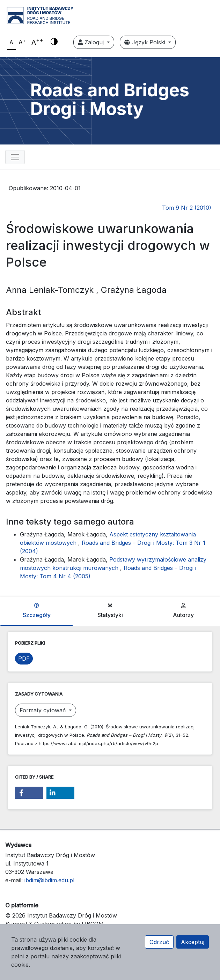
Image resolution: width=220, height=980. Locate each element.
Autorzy (183, 611)
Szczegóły (37, 611)
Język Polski (146, 42)
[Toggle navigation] (15, 157)
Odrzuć (159, 942)
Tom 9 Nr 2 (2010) (187, 208)
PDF (24, 659)
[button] (29, 793)
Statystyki (110, 611)
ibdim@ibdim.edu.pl (49, 880)
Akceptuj (193, 942)
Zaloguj (92, 42)
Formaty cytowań (43, 710)
